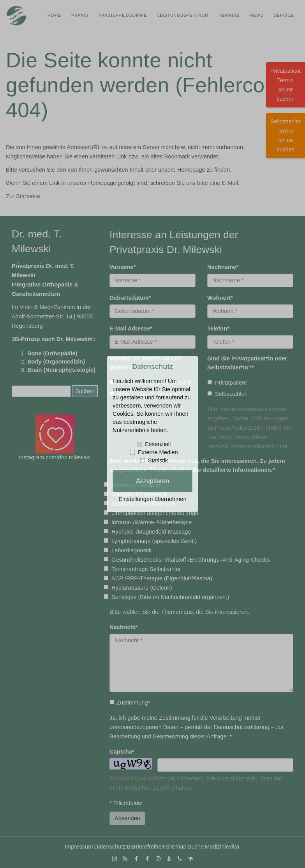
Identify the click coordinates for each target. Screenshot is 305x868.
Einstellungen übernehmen (152, 499)
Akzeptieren (152, 481)
